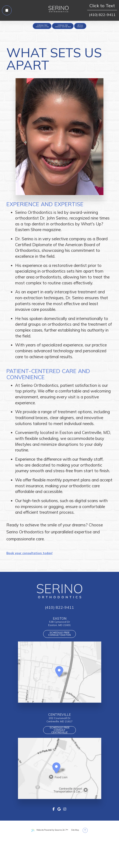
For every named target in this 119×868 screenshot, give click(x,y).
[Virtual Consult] (92, 28)
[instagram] (65, 835)
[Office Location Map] (59, 687)
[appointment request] (32, 28)
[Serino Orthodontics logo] (59, 10)
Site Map (81, 856)
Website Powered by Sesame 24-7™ (49, 856)
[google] (59, 835)
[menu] (10, 10)
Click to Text (102, 6)
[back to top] (95, 856)
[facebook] (53, 835)
